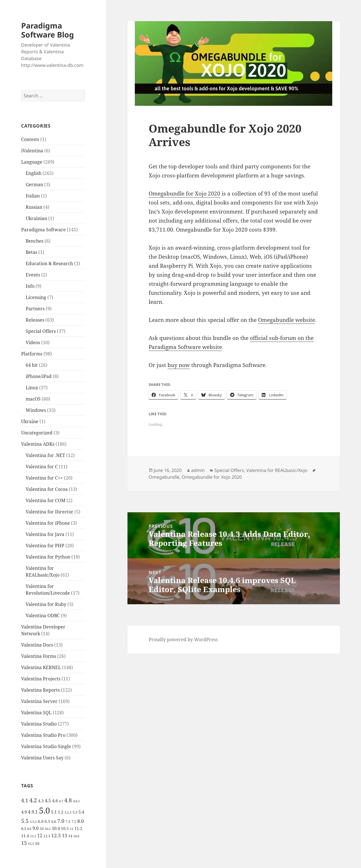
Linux (32, 388)
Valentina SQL (36, 713)
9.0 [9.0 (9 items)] (36, 828)
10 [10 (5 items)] (42, 829)
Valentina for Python (48, 557)
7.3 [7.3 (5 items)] (68, 822)
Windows (36, 410)
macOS (33, 399)
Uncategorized (37, 433)
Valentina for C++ (44, 478)
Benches (35, 241)
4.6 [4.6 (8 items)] (55, 801)
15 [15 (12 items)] (24, 843)
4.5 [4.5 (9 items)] (48, 801)
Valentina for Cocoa (47, 489)
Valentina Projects (41, 679)
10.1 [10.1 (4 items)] (48, 829)
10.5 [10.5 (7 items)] (65, 828)
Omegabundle (164, 477)
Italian (33, 196)
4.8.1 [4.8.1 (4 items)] (76, 801)
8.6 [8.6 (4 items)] (29, 829)
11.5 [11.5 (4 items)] (33, 836)
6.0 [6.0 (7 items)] (41, 821)
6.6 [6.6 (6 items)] (54, 821)
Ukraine (30, 421)
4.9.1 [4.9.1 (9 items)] (33, 812)
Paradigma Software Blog (48, 30)
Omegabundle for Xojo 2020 (184, 194)
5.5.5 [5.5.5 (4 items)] (33, 822)
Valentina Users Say (42, 758)
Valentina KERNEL (41, 667)
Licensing (36, 297)
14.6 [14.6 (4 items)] (76, 836)
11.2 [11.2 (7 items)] (78, 828)
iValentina (32, 151)
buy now (179, 365)
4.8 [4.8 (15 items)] (68, 800)
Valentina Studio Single (46, 746)
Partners (35, 309)
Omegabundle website (287, 320)
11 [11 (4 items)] (72, 829)
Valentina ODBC (43, 616)
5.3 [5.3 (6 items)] (75, 812)
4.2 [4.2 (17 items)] (33, 800)
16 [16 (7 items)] (37, 843)
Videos (33, 342)
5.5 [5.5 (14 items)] (25, 821)
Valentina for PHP (45, 546)
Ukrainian (36, 218)
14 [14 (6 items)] (70, 836)
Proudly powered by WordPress (183, 640)
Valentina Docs (37, 645)
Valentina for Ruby (46, 604)
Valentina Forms (39, 656)
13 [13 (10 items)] (65, 835)
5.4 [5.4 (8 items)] (81, 812)
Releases (35, 320)
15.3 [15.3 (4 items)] (31, 844)
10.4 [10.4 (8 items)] (56, 828)
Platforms (32, 354)
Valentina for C (42, 467)
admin (198, 470)
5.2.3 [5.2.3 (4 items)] (68, 812)
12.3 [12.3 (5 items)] (47, 836)
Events (33, 275)
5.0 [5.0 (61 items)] (44, 810)
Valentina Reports (40, 690)
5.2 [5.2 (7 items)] (61, 812)
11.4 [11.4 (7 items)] (25, 836)
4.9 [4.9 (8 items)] (24, 812)
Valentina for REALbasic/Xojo (277, 470)
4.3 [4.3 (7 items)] (41, 801)
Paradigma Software (43, 230)
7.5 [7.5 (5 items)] (74, 822)
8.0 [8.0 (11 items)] (81, 821)
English (34, 173)
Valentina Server (39, 701)
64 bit (32, 365)
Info (30, 286)
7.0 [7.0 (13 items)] (61, 821)
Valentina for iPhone (48, 523)
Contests (30, 139)
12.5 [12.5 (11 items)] (56, 835)
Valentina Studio (39, 724)
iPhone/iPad (39, 376)
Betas (31, 252)
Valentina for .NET (45, 455)
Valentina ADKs (38, 444)
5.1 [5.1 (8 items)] (54, 812)
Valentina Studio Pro (43, 735)
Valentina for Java (45, 534)
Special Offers (41, 331)
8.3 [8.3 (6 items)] (24, 829)
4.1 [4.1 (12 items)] (25, 800)
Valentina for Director (49, 512)
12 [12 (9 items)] (40, 836)
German (34, 184)
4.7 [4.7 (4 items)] (61, 801)
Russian (34, 207)
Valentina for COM (46, 500)
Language (32, 162)
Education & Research (49, 263)
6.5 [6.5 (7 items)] (47, 821)
